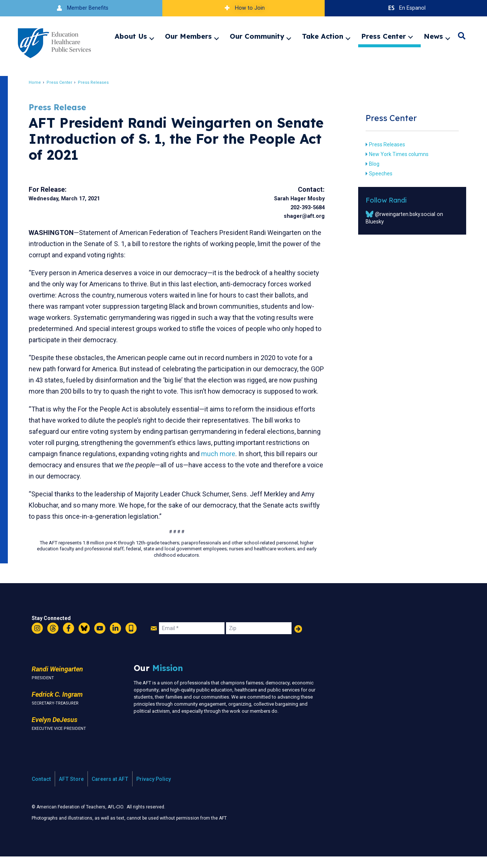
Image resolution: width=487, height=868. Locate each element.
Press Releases (97, 82)
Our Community (257, 36)
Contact (41, 790)
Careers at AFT (110, 790)
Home (39, 82)
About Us (131, 36)
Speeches (377, 174)
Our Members (188, 36)
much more (267, 465)
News (433, 36)
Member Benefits (81, 8)
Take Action (323, 36)
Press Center (383, 36)
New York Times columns (395, 154)
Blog (371, 164)
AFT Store (71, 790)
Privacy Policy (154, 790)
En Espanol (406, 8)
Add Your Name (298, 640)
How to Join (244, 8)
